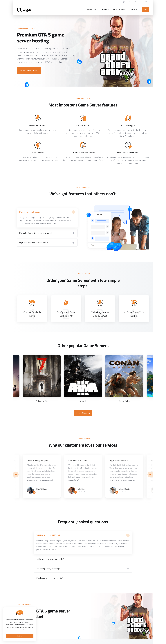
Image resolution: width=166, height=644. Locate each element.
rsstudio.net (40, 492)
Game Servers (23, 29)
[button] (150, 475)
